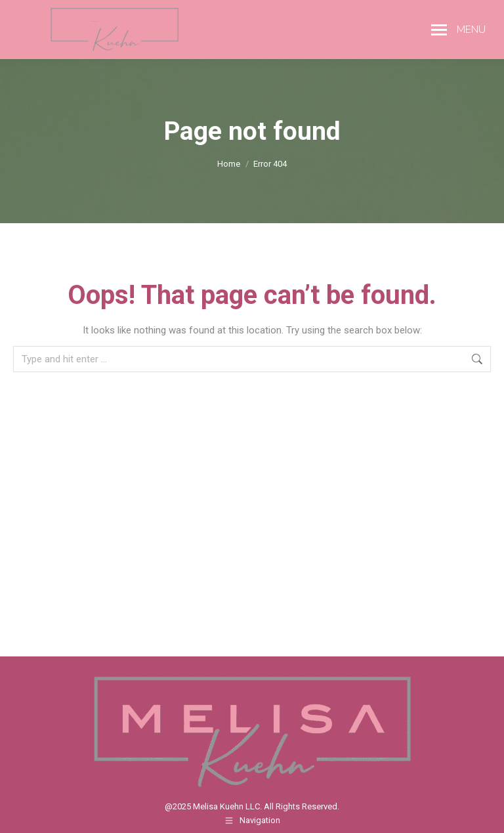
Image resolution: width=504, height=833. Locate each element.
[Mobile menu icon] (458, 30)
